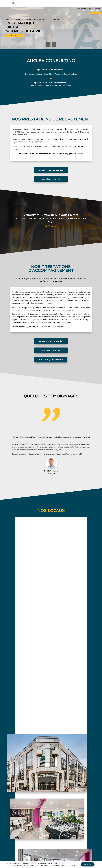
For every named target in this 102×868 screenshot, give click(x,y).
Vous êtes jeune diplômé (51, 359)
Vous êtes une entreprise (51, 170)
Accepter (88, 864)
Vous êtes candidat (51, 179)
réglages (74, 865)
